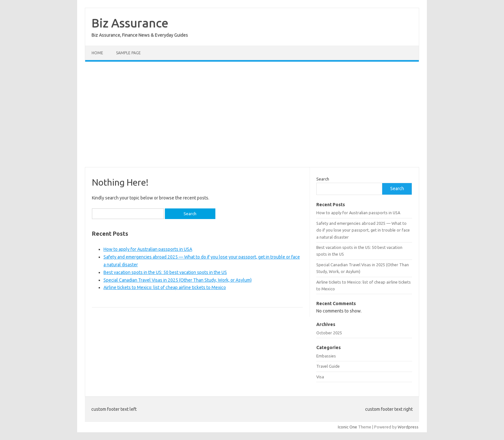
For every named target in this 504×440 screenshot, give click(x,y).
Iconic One (347, 427)
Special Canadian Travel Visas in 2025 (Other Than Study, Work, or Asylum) (178, 280)
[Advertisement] (252, 114)
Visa (320, 377)
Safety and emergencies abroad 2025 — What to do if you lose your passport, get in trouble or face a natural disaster (363, 230)
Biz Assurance (130, 23)
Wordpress (408, 427)
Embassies (326, 356)
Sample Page (128, 53)
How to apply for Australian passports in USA (148, 249)
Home (97, 53)
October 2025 (329, 333)
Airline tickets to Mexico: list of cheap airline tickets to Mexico (165, 287)
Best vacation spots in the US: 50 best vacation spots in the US (165, 272)
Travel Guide (328, 366)
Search (323, 179)
